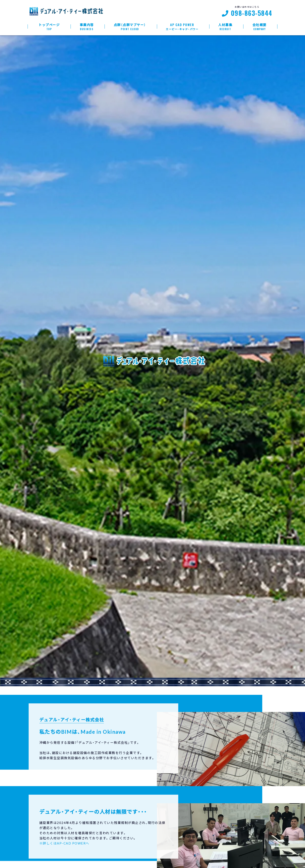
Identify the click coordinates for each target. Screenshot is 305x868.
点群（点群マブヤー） (130, 27)
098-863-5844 (252, 13)
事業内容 (87, 27)
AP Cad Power (182, 27)
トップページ (49, 27)
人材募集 (225, 27)
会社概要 (259, 27)
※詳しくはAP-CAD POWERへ (64, 843)
